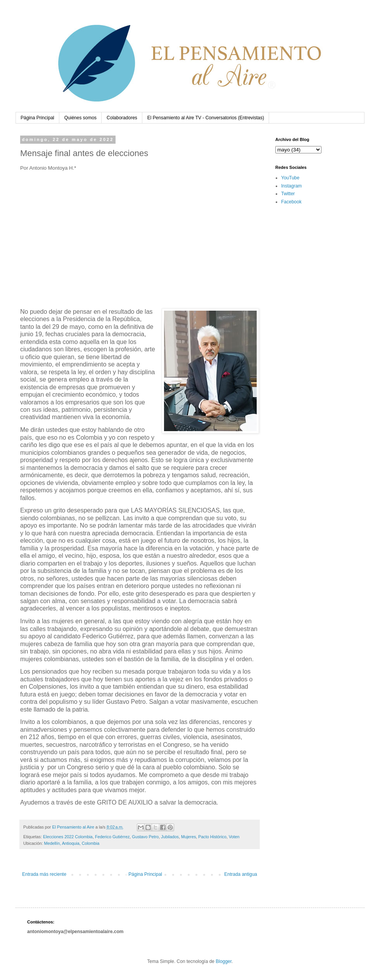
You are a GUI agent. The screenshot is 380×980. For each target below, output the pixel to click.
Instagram (291, 186)
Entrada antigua (241, 874)
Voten (234, 837)
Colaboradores (122, 118)
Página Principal (37, 118)
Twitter (288, 194)
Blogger (224, 961)
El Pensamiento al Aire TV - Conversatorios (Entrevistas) (206, 118)
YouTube (290, 178)
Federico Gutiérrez (112, 837)
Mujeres (188, 837)
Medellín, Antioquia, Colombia (72, 843)
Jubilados (170, 837)
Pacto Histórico (212, 837)
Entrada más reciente (44, 874)
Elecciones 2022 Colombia (68, 837)
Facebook (291, 202)
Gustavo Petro (145, 837)
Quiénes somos (80, 118)
